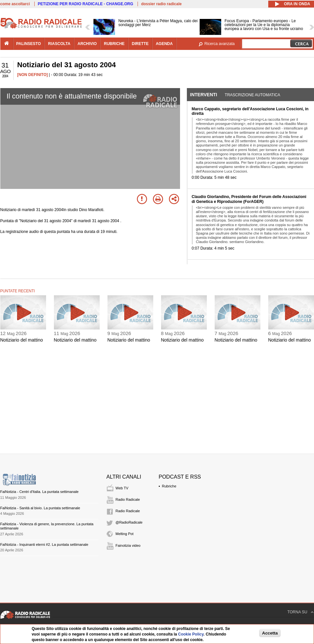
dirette (140, 44)
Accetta (270, 633)
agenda (164, 44)
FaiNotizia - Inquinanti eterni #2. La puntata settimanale (44, 544)
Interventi (204, 95)
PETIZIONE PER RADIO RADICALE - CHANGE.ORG (86, 4)
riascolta (59, 44)
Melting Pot (125, 534)
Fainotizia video (128, 545)
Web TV (122, 488)
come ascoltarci (15, 4)
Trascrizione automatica (253, 95)
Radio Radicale (128, 499)
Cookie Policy (191, 634)
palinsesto (29, 44)
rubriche (114, 44)
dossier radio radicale (161, 4)
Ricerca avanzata (220, 44)
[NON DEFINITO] (33, 75)
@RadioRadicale (129, 522)
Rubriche (169, 486)
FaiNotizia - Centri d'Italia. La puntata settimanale (40, 492)
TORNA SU (297, 612)
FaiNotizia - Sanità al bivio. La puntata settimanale (40, 508)
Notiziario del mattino (22, 340)
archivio (87, 44)
